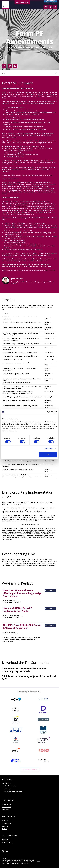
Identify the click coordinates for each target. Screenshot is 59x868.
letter (14, 386)
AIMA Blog (5, 839)
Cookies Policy (6, 823)
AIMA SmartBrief (7, 842)
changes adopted (21, 207)
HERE (25, 525)
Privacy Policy (6, 820)
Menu (29, 73)
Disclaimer (5, 826)
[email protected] (21, 538)
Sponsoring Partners (30, 769)
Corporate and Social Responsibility (13, 792)
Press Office (6, 810)
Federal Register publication (12, 397)
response (13, 461)
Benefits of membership (9, 786)
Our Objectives (6, 783)
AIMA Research (7, 807)
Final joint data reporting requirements (16, 400)
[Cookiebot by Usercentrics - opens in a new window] (49, 412)
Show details (49, 449)
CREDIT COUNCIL (51, 2)
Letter (5, 338)
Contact (4, 829)
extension (10, 328)
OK (48, 455)
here (52, 175)
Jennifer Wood (51, 270)
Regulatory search (7, 804)
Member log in (22, 2)
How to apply (6, 789)
